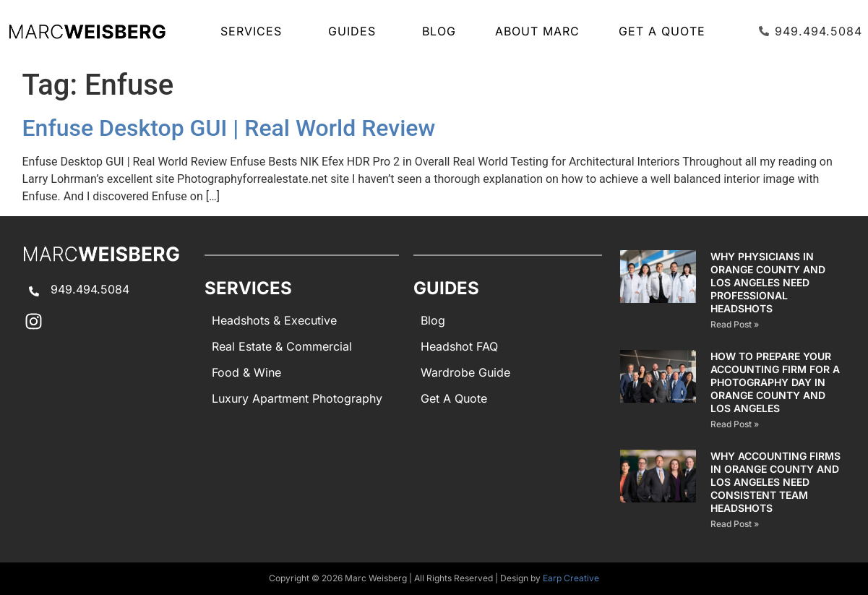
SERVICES (255, 31)
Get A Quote (662, 31)
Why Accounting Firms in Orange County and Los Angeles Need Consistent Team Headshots (775, 482)
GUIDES (356, 31)
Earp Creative (571, 578)
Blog (439, 31)
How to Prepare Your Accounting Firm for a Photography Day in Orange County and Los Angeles (775, 382)
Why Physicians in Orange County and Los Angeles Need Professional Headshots (768, 282)
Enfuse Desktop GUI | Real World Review (229, 128)
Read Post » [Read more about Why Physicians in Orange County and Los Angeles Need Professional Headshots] (735, 324)
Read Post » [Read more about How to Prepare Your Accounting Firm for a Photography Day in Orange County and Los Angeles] (735, 424)
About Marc (537, 31)
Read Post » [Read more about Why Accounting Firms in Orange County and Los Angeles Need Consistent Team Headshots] (735, 524)
